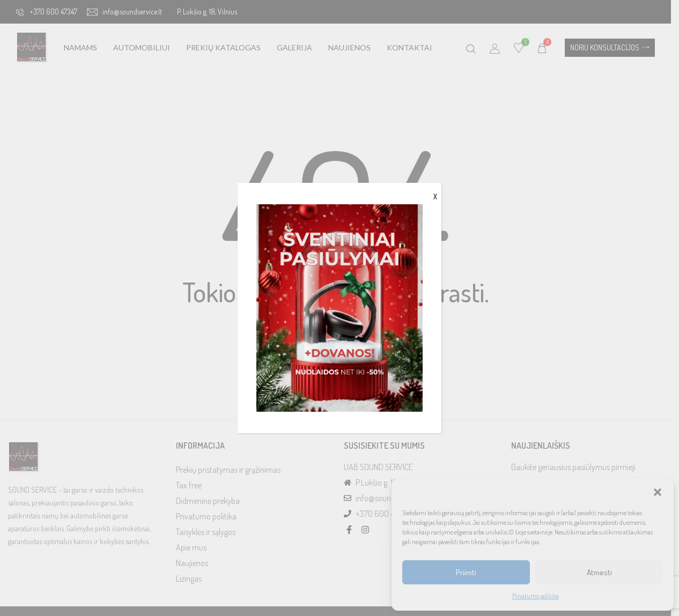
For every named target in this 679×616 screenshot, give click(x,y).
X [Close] (435, 196)
